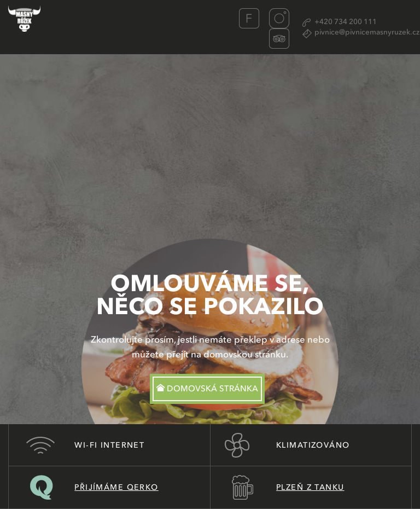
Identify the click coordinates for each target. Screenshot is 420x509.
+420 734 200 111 (346, 22)
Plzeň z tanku (310, 488)
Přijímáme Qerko (116, 488)
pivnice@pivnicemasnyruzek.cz (367, 33)
